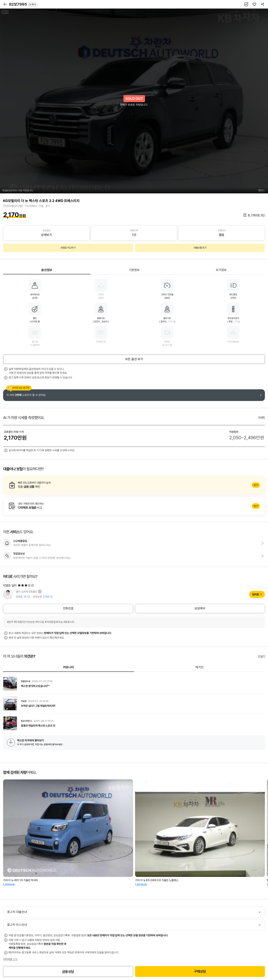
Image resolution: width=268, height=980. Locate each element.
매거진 (199, 667)
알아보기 (134, 485)
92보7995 (23, 4)
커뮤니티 (69, 667)
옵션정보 (47, 270)
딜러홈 (255, 594)
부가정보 (221, 270)
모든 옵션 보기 (134, 359)
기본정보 (134, 270)
